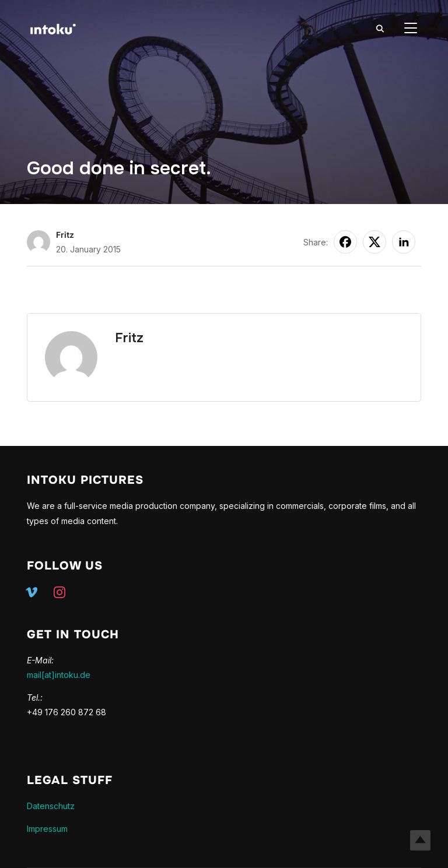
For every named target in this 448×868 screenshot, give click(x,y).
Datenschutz (51, 806)
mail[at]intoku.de (59, 675)
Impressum (47, 829)
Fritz (65, 235)
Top (420, 840)
